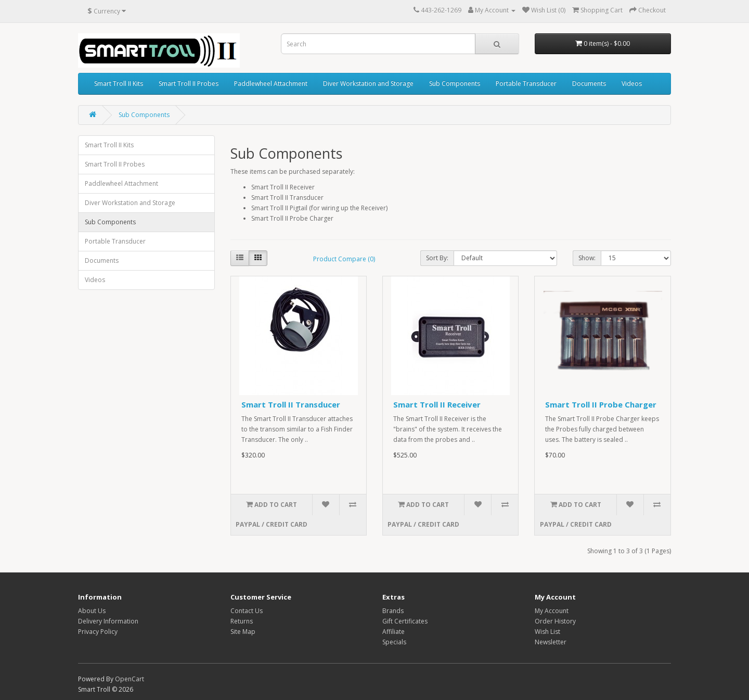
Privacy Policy (98, 632)
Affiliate (393, 632)
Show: (587, 258)
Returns (242, 621)
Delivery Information (108, 621)
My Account (552, 611)
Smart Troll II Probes (189, 84)
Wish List (547, 632)
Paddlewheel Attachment (271, 84)
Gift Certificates (405, 621)
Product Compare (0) (344, 259)
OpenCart (130, 679)
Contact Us (247, 611)
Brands (393, 611)
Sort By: (437, 258)
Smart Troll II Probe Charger (601, 404)
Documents (589, 84)
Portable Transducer (526, 84)
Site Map (243, 632)
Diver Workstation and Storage (368, 84)
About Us (92, 611)
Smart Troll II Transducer (291, 404)
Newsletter (551, 642)
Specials (394, 642)
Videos (632, 84)
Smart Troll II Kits (119, 84)
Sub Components (455, 84)
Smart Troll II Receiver (437, 404)
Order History (555, 621)
